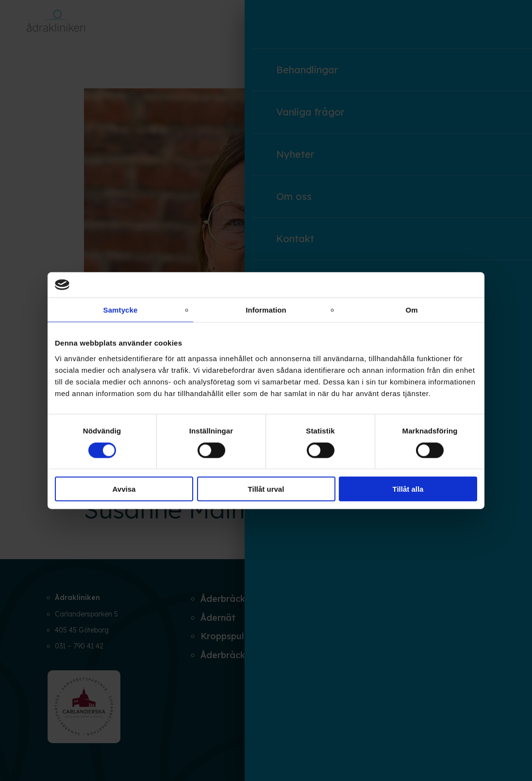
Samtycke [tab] (121, 310)
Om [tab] (411, 310)
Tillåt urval (266, 489)
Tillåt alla (408, 489)
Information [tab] (266, 310)
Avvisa (124, 489)
